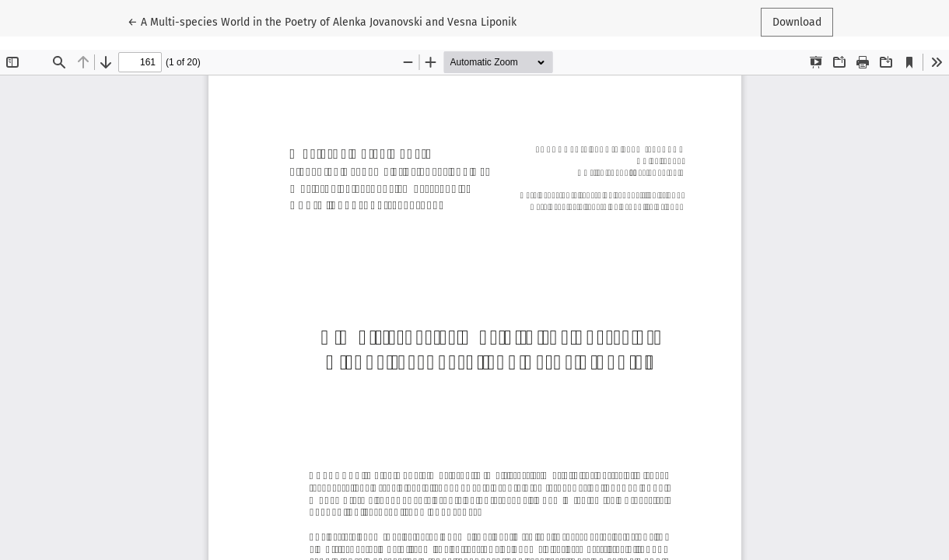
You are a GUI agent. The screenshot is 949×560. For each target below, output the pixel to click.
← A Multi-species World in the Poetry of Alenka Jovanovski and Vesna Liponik (322, 21)
